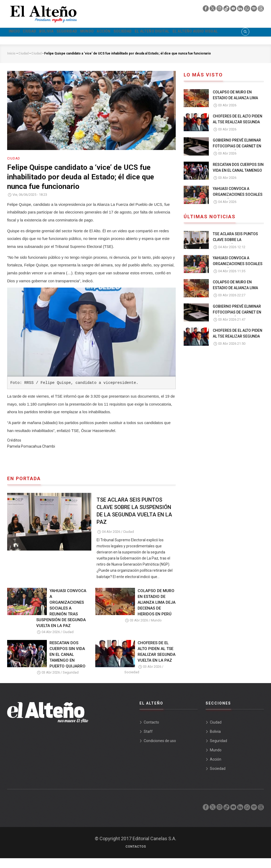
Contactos (136, 856)
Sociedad (170, 32)
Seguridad (92, 32)
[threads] (261, 10)
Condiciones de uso (160, 751)
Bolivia (64, 32)
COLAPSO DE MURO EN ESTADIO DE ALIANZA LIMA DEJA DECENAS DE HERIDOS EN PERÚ (157, 612)
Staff (148, 741)
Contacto (151, 732)
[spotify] (254, 10)
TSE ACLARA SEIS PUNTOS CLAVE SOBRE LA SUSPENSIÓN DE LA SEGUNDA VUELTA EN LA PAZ (134, 521)
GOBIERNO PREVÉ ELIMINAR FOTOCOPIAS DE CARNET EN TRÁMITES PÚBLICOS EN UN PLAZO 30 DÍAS (237, 159)
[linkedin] (241, 10)
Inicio (17, 32)
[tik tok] (227, 10)
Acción (143, 32)
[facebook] (206, 10)
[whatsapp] (247, 10)
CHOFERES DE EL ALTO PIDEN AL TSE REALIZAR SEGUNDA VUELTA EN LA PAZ (157, 662)
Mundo (119, 32)
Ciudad (40, 32)
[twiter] (213, 10)
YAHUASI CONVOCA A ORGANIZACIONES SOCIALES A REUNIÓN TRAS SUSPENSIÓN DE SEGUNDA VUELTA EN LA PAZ (61, 618)
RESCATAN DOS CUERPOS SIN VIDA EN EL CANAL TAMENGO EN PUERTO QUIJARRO (67, 665)
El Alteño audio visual (38, 42)
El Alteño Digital (208, 32)
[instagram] (220, 10)
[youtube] (234, 10)
